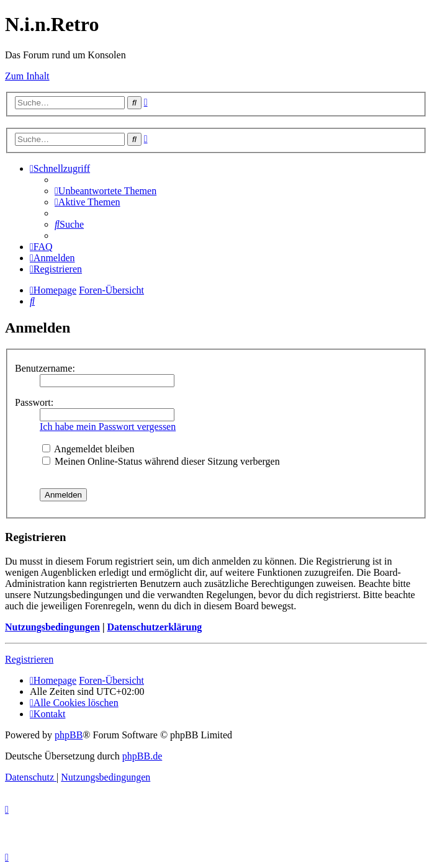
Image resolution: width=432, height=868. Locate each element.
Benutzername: (45, 368)
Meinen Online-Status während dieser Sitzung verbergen (161, 461)
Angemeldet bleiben (88, 449)
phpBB (69, 735)
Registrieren (29, 659)
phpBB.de (142, 756)
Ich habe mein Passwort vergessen (108, 427)
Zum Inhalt (27, 76)
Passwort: (34, 402)
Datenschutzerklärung (154, 627)
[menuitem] (106, 191)
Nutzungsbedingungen (52, 627)
